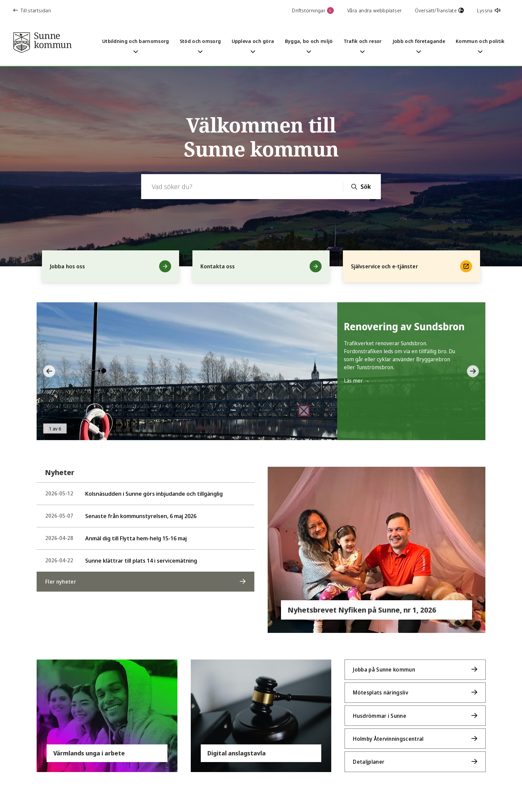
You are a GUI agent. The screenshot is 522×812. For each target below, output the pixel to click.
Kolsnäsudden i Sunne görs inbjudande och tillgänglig (134, 494)
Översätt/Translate (439, 10)
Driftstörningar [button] (313, 10)
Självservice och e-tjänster (411, 266)
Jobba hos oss (111, 266)
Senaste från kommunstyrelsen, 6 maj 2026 (121, 516)
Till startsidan (32, 10)
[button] (47, 371)
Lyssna (489, 10)
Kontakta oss (261, 266)
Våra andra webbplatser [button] (374, 10)
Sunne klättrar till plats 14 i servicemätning (121, 560)
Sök (366, 186)
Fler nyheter (61, 582)
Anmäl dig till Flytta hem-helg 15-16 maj (116, 538)
